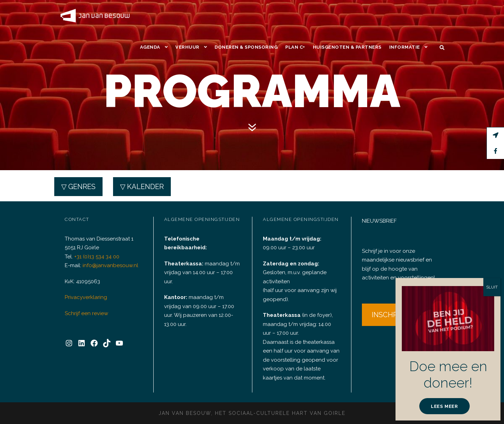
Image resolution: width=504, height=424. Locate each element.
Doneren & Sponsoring (247, 16)
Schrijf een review (85, 308)
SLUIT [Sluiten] (492, 287)
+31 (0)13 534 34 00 (98, 251)
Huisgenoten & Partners (349, 16)
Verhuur (189, 16)
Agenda (151, 16)
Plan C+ (297, 16)
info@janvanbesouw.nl (109, 260)
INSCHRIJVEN (395, 309)
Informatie (405, 16)
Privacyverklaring (85, 292)
